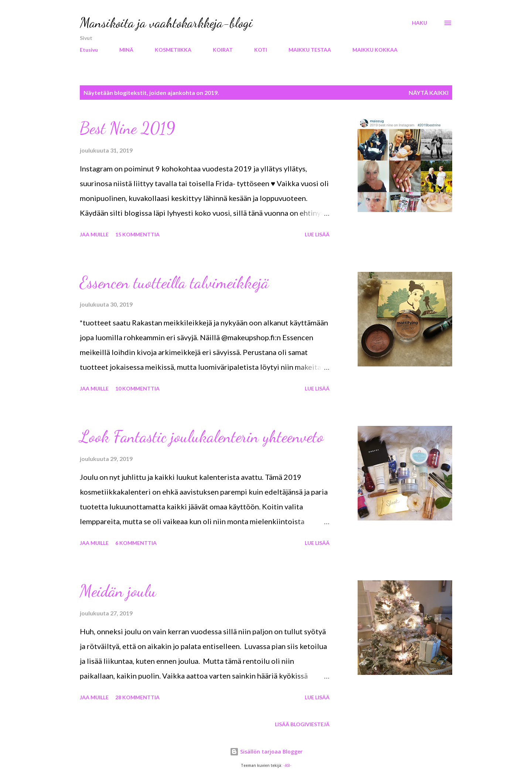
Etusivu (89, 50)
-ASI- (287, 766)
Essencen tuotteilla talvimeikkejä (174, 283)
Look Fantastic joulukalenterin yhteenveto (202, 437)
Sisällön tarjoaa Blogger (266, 752)
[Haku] (420, 23)
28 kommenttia (137, 697)
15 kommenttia (137, 234)
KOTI (261, 50)
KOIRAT (223, 50)
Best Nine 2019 (127, 128)
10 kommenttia (137, 388)
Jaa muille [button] (94, 234)
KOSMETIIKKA (173, 50)
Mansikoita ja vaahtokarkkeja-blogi (166, 23)
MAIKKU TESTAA (310, 50)
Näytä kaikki (429, 93)
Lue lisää (317, 234)
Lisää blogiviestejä (302, 724)
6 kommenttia (136, 543)
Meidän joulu (118, 591)
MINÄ (126, 50)
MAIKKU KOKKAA (375, 50)
